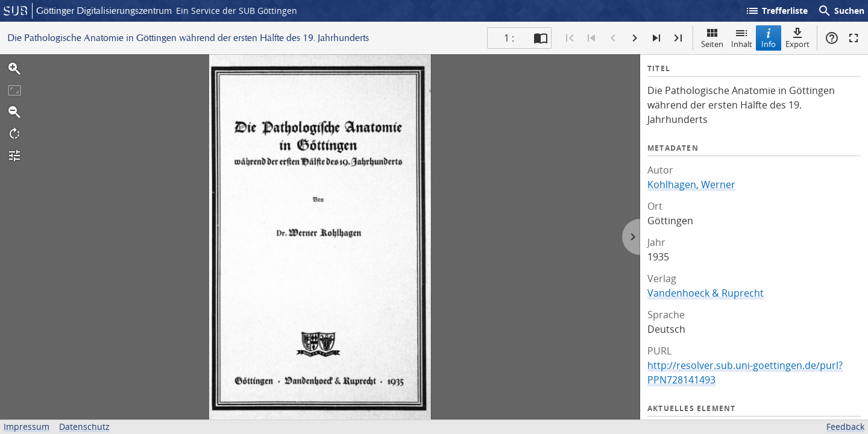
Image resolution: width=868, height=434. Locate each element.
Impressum (27, 426)
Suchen (841, 11)
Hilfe (832, 38)
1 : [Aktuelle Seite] (509, 38)
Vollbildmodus (854, 38)
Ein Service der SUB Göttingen (237, 11)
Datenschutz (84, 426)
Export (797, 38)
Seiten (712, 38)
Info (769, 38)
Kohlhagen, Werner (691, 184)
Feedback (845, 426)
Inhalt (742, 38)
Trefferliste (776, 11)
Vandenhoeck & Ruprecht (706, 293)
